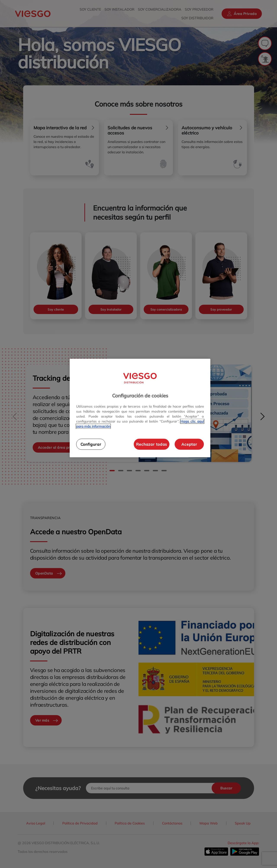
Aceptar (189, 444)
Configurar (91, 444)
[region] (140, 408)
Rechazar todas (152, 444)
